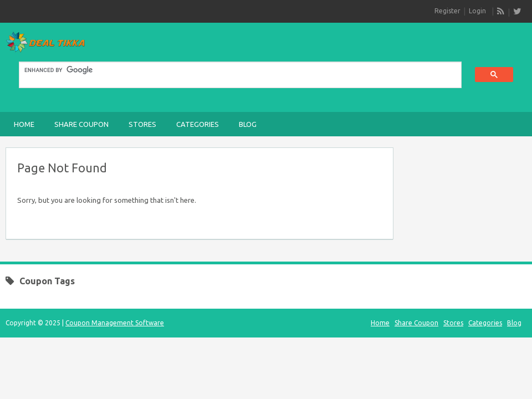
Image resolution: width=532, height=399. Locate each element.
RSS (501, 12)
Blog (248, 124)
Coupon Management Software (115, 323)
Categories (198, 124)
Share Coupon (81, 124)
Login (477, 11)
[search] (234, 70)
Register (447, 11)
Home (24, 124)
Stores (142, 124)
